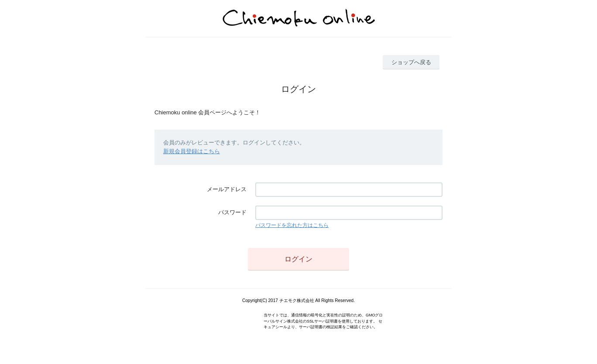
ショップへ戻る (411, 62)
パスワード (232, 212)
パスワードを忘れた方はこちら (292, 225)
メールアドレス (227, 189)
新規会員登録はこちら (192, 151)
